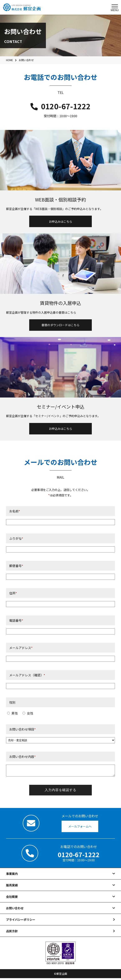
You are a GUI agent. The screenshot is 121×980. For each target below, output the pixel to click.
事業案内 (12, 876)
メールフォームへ (80, 828)
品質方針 (12, 933)
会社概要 (12, 898)
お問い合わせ (15, 910)
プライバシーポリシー (21, 921)
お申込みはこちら (60, 221)
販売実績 (12, 887)
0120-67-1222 (60, 106)
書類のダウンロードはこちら (60, 325)
